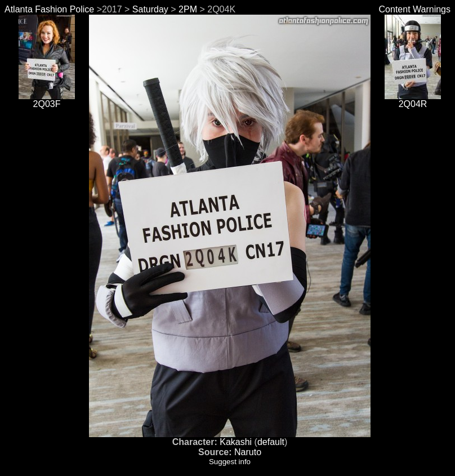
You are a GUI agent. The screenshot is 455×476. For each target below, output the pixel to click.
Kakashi (236, 442)
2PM (188, 9)
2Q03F (47, 100)
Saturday (150, 9)
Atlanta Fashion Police (49, 9)
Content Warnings (415, 9)
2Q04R (413, 100)
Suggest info (230, 462)
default (271, 442)
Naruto (248, 452)
